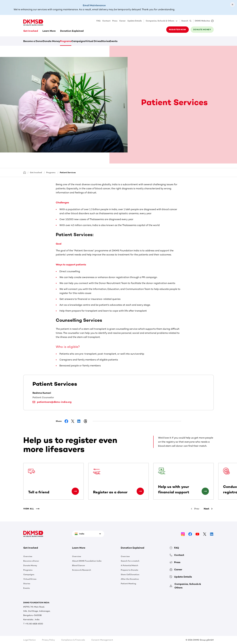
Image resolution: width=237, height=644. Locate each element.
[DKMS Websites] (203, 21)
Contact (106, 21)
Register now (177, 30)
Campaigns (78, 41)
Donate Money (51, 41)
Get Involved (31, 31)
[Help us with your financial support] (205, 491)
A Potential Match (129, 565)
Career (122, 21)
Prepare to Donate (129, 570)
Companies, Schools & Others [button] (162, 21)
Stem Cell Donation (130, 574)
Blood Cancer (79, 565)
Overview (28, 556)
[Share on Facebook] (66, 421)
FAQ (98, 21)
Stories (105, 41)
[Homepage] (25, 172)
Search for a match (130, 561)
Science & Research (82, 570)
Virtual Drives (93, 41)
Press (115, 21)
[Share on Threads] (85, 421)
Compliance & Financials (73, 640)
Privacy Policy (48, 640)
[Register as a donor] (140, 491)
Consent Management (102, 640)
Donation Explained (72, 31)
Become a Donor (33, 41)
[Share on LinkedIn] (79, 421)
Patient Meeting (128, 584)
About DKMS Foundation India (87, 561)
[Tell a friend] (75, 491)
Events (114, 41)
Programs (66, 41)
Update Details (135, 21)
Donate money (202, 30)
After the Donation (130, 579)
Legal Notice (29, 640)
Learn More (49, 31)
